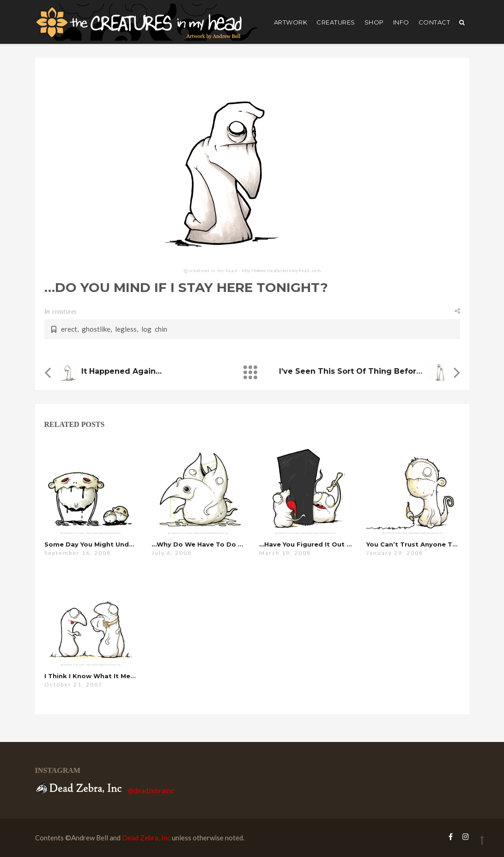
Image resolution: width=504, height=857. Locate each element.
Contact (434, 22)
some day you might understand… (103, 544)
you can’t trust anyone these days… (429, 544)
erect (69, 329)
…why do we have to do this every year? (222, 544)
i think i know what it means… (96, 676)
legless (126, 329)
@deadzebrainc (151, 790)
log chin (154, 329)
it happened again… (121, 371)
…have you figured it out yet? (310, 544)
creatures (336, 22)
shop (374, 22)
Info (401, 22)
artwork (291, 22)
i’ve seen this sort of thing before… (353, 371)
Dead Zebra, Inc (146, 838)
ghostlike (96, 329)
